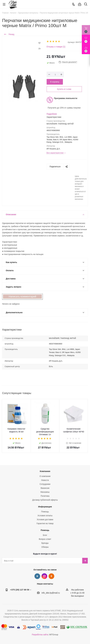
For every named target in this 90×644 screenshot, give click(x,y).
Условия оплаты (45, 516)
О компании (45, 476)
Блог (45, 535)
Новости (45, 480)
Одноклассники (51, 576)
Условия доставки (45, 519)
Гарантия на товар (45, 523)
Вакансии (45, 488)
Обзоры (45, 547)
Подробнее (52, 114)
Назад (9, 34)
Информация (45, 507)
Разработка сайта (40, 635)
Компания (45, 471)
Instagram (44, 576)
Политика (45, 496)
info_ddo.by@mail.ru (51, 593)
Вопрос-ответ (45, 539)
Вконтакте (37, 576)
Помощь (45, 512)
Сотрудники (45, 484)
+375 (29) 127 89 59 (20, 590)
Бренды (45, 543)
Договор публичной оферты (45, 500)
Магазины (45, 492)
